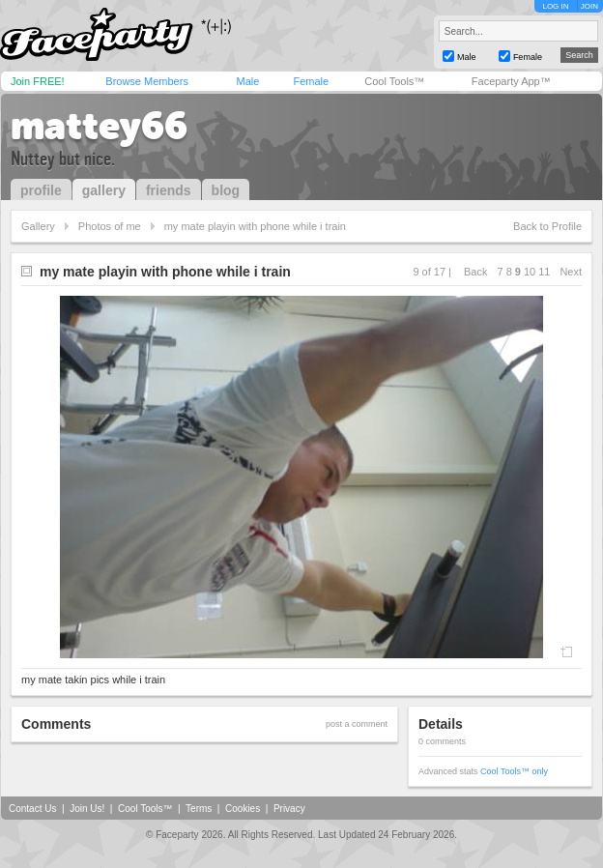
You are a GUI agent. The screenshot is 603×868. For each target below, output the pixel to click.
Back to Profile (547, 226)
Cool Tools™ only (514, 771)
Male (247, 81)
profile (41, 190)
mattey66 (99, 126)
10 (530, 272)
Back (475, 272)
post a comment (357, 724)
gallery (104, 190)
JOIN (589, 6)
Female (311, 81)
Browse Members (147, 81)
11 (544, 272)
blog (226, 190)
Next (571, 272)
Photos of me (110, 226)
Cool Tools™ (394, 81)
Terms (199, 809)
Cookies (243, 809)
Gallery (38, 226)
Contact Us (32, 809)
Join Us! (87, 809)
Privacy (289, 809)
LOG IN (555, 6)
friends (169, 190)
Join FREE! (38, 81)
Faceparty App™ (511, 81)
